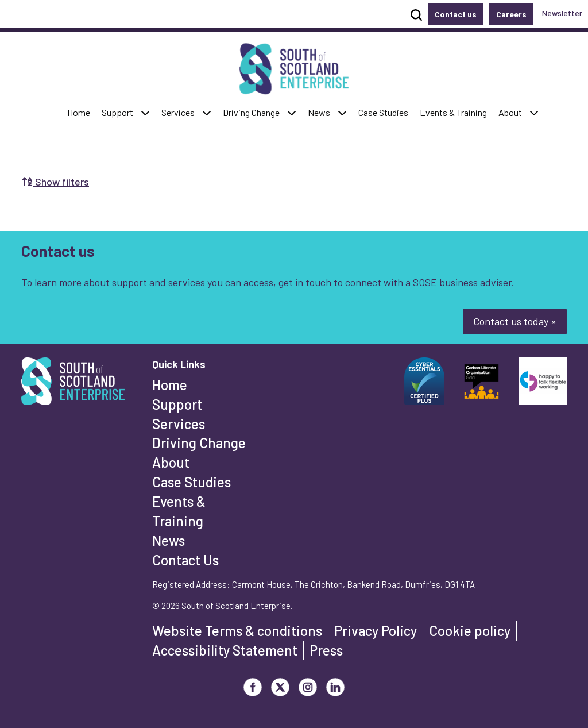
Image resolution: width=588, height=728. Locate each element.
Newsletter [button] (562, 13)
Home (170, 385)
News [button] (322, 112)
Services (179, 424)
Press (326, 650)
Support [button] (120, 112)
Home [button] (81, 112)
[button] (145, 113)
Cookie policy (470, 631)
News (169, 540)
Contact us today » (515, 321)
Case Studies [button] (383, 112)
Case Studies (192, 482)
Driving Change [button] (251, 112)
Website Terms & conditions (237, 631)
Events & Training (179, 511)
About (171, 462)
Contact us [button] (456, 14)
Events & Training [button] (453, 112)
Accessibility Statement (225, 650)
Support (177, 404)
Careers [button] (511, 14)
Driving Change (199, 443)
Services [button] (181, 112)
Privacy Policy (376, 631)
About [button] (513, 112)
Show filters (55, 182)
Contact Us (185, 560)
